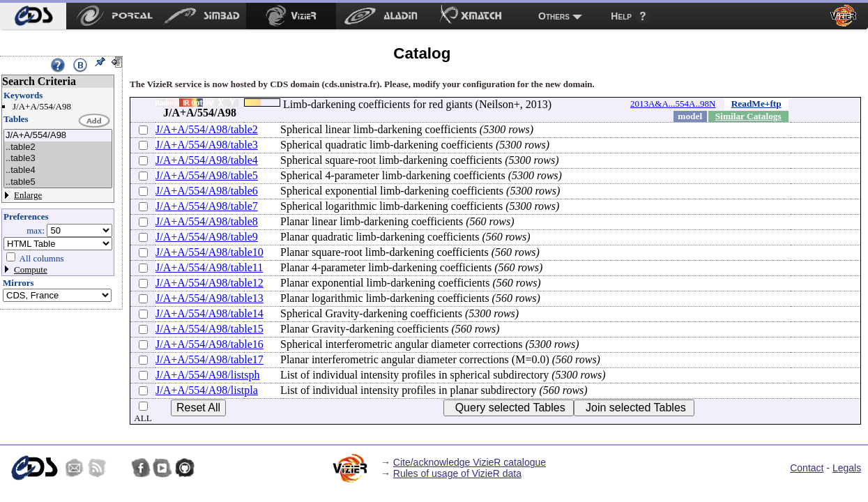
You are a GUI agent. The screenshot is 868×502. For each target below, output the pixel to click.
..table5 (58, 182)
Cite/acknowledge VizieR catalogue (470, 462)
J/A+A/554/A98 (58, 136)
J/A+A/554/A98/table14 (210, 313)
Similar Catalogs (748, 116)
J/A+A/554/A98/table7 (207, 206)
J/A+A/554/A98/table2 (207, 129)
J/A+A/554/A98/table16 (210, 344)
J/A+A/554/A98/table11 (209, 267)
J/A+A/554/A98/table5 (207, 175)
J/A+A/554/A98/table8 (207, 221)
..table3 (58, 159)
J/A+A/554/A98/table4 (207, 160)
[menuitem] (33, 16)
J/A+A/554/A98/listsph (207, 375)
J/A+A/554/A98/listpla (207, 390)
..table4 (58, 170)
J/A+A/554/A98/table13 (210, 298)
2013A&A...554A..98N (673, 104)
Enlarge (28, 195)
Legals (847, 468)
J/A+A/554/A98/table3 (207, 145)
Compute (31, 269)
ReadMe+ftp (756, 104)
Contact (807, 468)
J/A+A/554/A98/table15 (210, 329)
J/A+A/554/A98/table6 (207, 191)
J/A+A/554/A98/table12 (210, 283)
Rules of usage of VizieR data (457, 473)
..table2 (58, 147)
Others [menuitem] (554, 16)
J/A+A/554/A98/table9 (207, 237)
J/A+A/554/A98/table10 (210, 252)
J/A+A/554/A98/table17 (210, 359)
